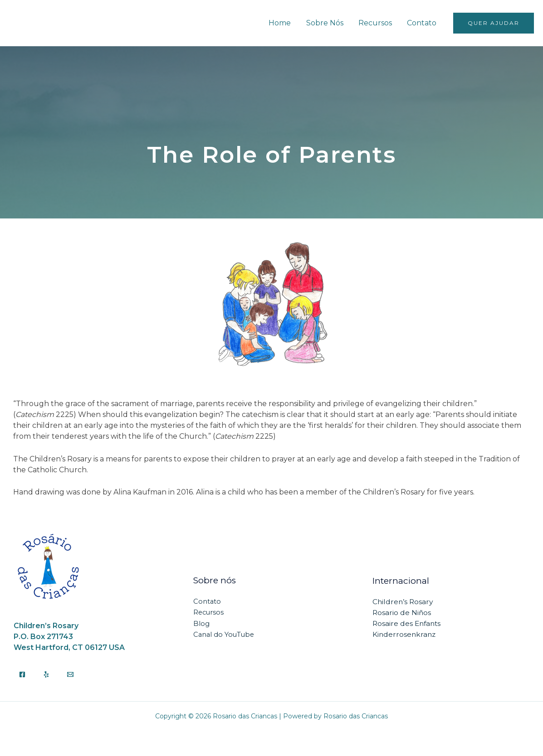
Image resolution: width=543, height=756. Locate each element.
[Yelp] (46, 674)
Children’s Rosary (404, 602)
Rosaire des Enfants (408, 623)
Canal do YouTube (225, 634)
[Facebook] (22, 674)
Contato (422, 23)
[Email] (70, 674)
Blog (201, 623)
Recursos (376, 23)
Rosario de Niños (402, 613)
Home (282, 23)
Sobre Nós (326, 23)
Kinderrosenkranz (405, 634)
